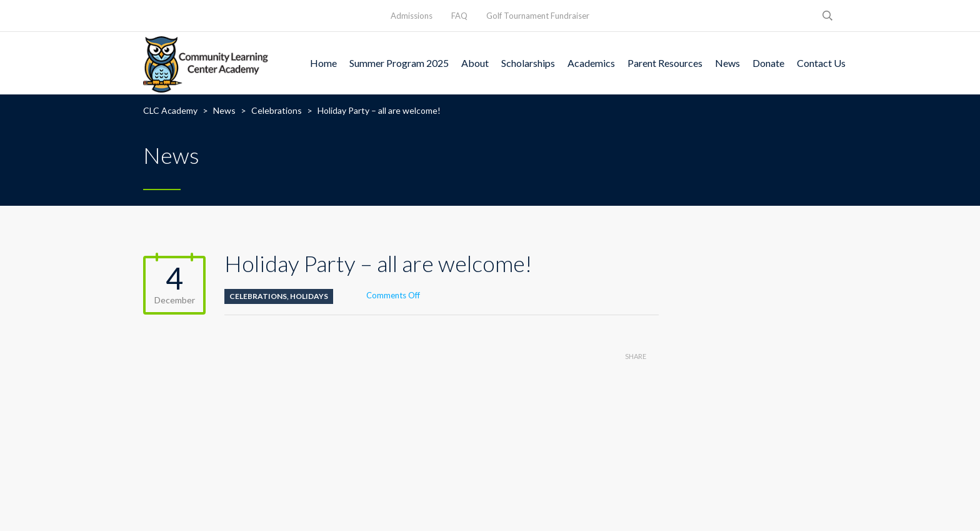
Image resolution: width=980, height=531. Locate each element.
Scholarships (528, 63)
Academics (591, 63)
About (475, 63)
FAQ (459, 16)
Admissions (412, 16)
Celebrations (258, 296)
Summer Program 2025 (399, 63)
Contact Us (821, 63)
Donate (768, 63)
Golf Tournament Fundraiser (538, 16)
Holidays (309, 296)
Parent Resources (665, 63)
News (727, 63)
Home (323, 63)
